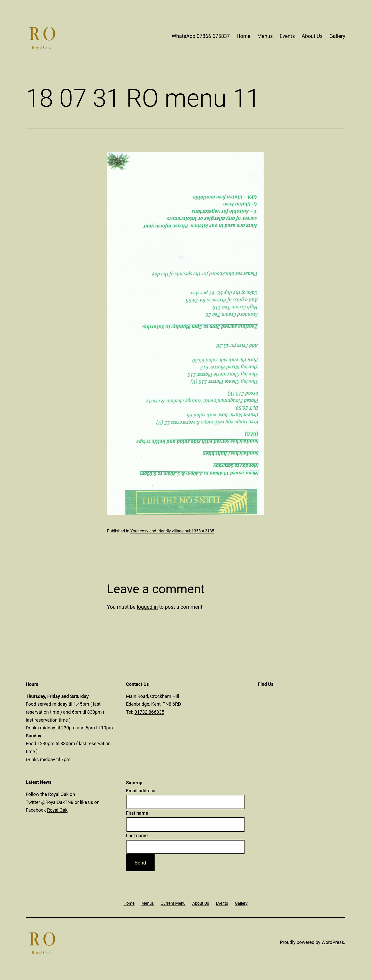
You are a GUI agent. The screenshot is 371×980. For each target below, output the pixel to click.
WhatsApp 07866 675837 (201, 36)
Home (243, 36)
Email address (141, 791)
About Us (312, 36)
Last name (137, 835)
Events (287, 36)
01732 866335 (149, 712)
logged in (147, 607)
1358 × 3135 (203, 531)
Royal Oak (57, 810)
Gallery (337, 36)
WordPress (333, 942)
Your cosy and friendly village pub (161, 531)
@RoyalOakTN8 (57, 802)
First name (137, 813)
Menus (265, 36)
